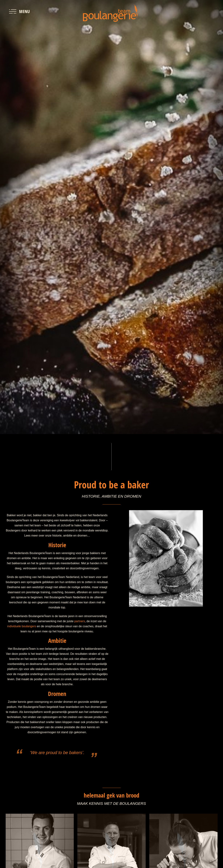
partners (80, 621)
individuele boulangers (22, 626)
